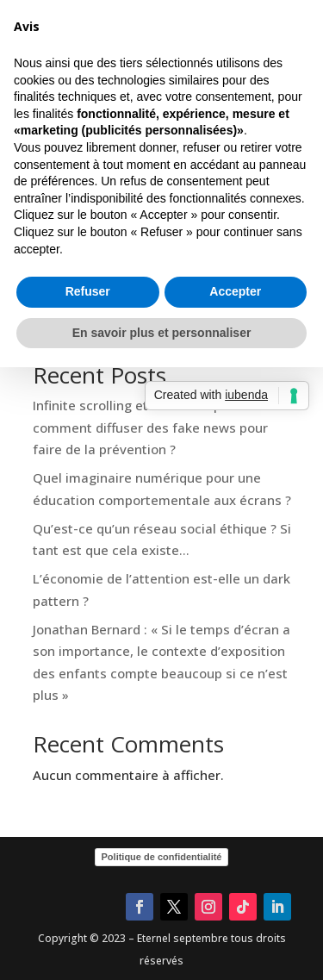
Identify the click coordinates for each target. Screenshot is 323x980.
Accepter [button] (235, 597)
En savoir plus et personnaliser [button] (162, 639)
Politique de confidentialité (162, 857)
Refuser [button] (88, 597)
